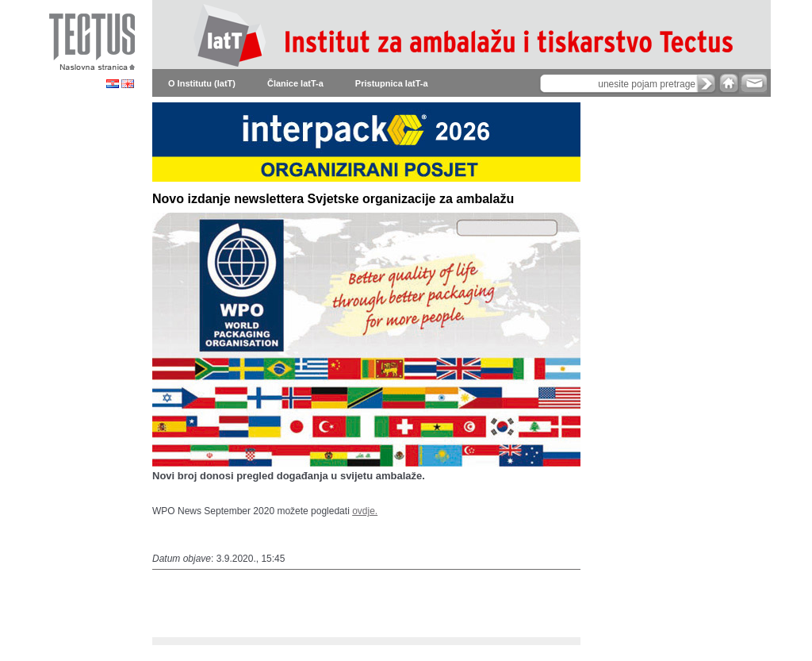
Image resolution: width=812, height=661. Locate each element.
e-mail (753, 83)
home (729, 83)
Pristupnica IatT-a (392, 83)
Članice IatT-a (295, 83)
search (707, 83)
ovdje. (365, 511)
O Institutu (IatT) (202, 83)
